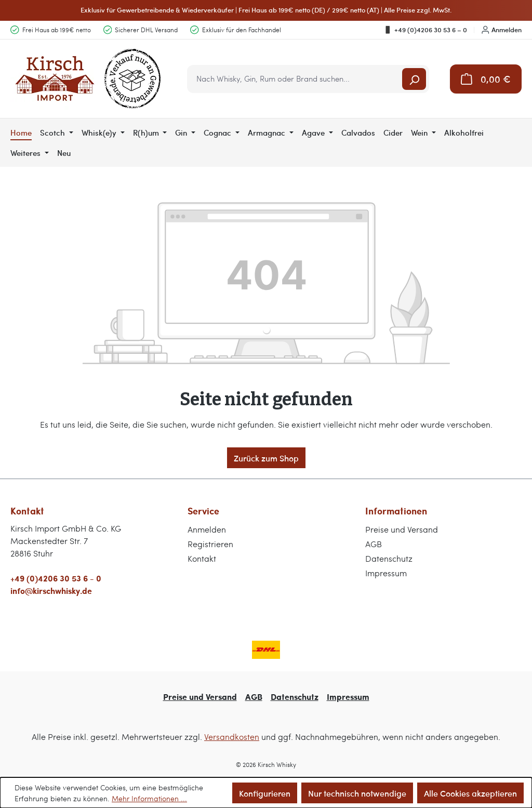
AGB (374, 544)
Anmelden (502, 30)
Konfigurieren (265, 793)
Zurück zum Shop (266, 458)
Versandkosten (232, 737)
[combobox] (295, 79)
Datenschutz (389, 558)
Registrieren (210, 544)
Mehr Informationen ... (149, 798)
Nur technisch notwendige (357, 793)
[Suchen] (414, 79)
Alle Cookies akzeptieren (470, 793)
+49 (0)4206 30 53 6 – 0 (425, 30)
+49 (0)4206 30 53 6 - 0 (56, 578)
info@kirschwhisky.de (51, 591)
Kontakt (202, 558)
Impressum (386, 573)
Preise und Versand (402, 529)
